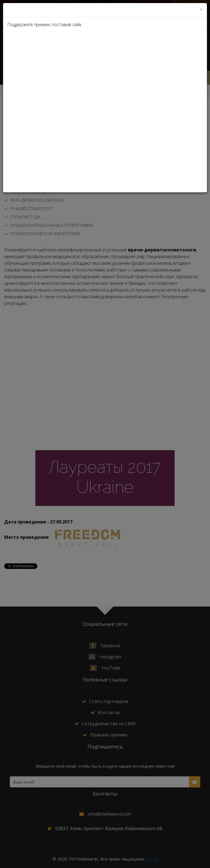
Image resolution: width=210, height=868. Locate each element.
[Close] (201, 10)
